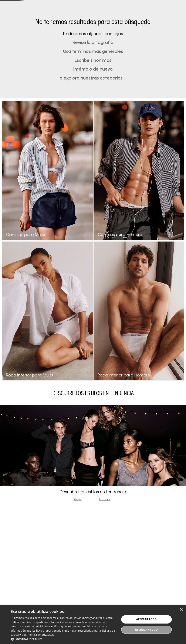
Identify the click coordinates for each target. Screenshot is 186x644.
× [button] (181, 610)
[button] (130, 15)
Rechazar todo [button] (146, 630)
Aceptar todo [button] (146, 619)
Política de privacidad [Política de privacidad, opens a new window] (41, 635)
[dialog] (93, 624)
